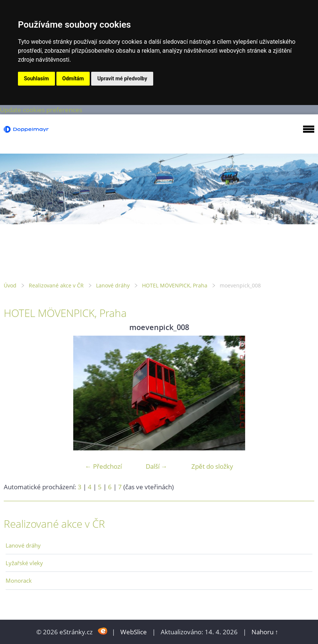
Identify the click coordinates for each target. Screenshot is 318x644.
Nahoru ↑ (265, 632)
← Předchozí (104, 466)
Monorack (19, 580)
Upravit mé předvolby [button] (122, 78)
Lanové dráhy (113, 285)
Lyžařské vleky (24, 563)
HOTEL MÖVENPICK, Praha (175, 285)
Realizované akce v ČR (56, 285)
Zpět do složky (212, 466)
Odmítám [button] (73, 78)
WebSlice (134, 632)
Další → (157, 466)
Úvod (10, 285)
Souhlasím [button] (36, 78)
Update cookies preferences (41, 110)
